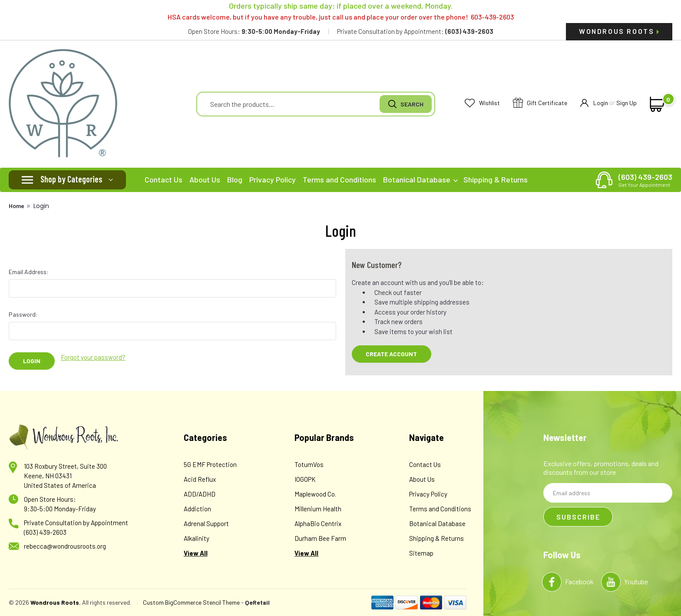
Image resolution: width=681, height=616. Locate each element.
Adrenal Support (206, 523)
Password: (23, 314)
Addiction (197, 509)
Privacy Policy (273, 179)
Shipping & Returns (496, 179)
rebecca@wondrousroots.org (65, 546)
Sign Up (626, 103)
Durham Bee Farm (320, 538)
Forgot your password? (93, 357)
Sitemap (421, 553)
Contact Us (164, 179)
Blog (235, 179)
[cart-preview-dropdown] (656, 104)
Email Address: (29, 272)
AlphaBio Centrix (318, 523)
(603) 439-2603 (645, 180)
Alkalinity (197, 538)
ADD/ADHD (200, 494)
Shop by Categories (71, 179)
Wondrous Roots (619, 31)
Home (17, 206)
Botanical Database (420, 179)
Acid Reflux (200, 479)
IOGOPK (305, 479)
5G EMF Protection (210, 464)
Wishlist (482, 103)
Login (594, 103)
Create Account (391, 354)
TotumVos (309, 464)
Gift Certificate (540, 103)
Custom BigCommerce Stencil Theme (191, 602)
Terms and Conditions (339, 179)
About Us (205, 179)
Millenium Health (318, 509)
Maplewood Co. (315, 494)
